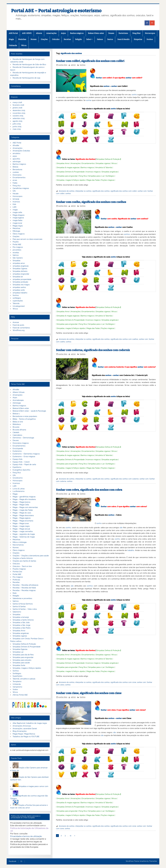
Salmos (100, 39)
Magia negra (18, 226)
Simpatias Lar (18, 652)
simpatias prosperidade (22, 279)
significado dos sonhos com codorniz (125, 479)
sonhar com (142, 191)
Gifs (14, 191)
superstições (18, 301)
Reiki (15, 593)
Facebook (12, 861)
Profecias (16, 580)
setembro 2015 (19, 118)
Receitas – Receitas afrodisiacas (25, 585)
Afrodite (16, 145)
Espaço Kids (18, 459)
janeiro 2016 (17, 108)
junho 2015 (17, 127)
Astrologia (17, 403)
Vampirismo (17, 687)
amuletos (16, 153)
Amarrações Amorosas (22, 726)
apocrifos (16, 159)
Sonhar (99, 78)
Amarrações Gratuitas (21, 151)
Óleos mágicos (19, 550)
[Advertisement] (30, 363)
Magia (11, 39)
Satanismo (17, 612)
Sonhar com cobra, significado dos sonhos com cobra (89, 490)
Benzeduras (17, 170)
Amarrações (51, 33)
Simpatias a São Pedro (22, 628)
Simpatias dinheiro (20, 271)
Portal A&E (17, 244)
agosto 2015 (17, 121)
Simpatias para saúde (21, 663)
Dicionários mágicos (21, 443)
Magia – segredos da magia (24, 534)
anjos (15, 156)
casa (58, 539)
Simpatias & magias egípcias (68, 168)
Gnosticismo (18, 478)
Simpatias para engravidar (67, 176)
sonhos (106, 86)
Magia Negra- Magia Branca (24, 734)
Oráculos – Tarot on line (22, 566)
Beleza (15, 167)
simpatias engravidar (21, 274)
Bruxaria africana (19, 430)
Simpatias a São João (21, 622)
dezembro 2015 (19, 110)
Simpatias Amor (63, 163)
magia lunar (17, 223)
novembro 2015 (19, 113)
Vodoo (15, 689)
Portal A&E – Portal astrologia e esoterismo (56, 11)
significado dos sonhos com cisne (123, 682)
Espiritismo (17, 467)
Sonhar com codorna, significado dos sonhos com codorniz (93, 350)
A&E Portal (13, 33)
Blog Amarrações (20, 731)
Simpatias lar (18, 277)
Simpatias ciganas (103, 163)
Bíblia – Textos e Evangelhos (24, 419)
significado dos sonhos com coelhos (124, 339)
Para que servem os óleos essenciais (27, 239)
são (121, 528)
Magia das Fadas (93, 180)
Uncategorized (19, 306)
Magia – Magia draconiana (23, 515)
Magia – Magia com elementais (25, 507)
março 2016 (17, 102)
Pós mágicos (18, 247)
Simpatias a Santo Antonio (23, 620)
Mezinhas (22, 39)
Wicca (24, 45)
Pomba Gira (17, 572)
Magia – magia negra (21, 526)
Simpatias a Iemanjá (21, 617)
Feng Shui (136, 33)
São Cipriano (18, 258)
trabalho (131, 550)
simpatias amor (19, 263)
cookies (16, 172)
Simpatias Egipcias (20, 649)
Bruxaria (16, 427)
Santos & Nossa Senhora (23, 604)
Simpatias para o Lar (96, 176)
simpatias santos (19, 287)
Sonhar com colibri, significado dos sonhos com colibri (90, 61)
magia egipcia (18, 218)
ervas (15, 180)
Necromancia (18, 545)
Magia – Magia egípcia (22, 518)
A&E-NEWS (27, 33)
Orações (44, 39)
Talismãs (16, 303)
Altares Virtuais (19, 392)
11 (71, 836)
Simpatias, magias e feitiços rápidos (27, 668)
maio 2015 (17, 129)
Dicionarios (17, 175)
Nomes (34, 39)
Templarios (17, 681)
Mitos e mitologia (20, 542)
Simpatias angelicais (110, 172)
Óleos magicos (19, 234)
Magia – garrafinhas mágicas (24, 497)
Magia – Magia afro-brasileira (24, 499)
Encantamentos (88, 163)
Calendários (17, 435)
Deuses (111, 33)
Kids (14, 204)
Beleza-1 (16, 414)
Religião (79, 39)
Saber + (89, 39)
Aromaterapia (18, 400)
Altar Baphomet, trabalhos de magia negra (30, 723)
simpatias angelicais (21, 266)
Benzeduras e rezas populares (25, 416)
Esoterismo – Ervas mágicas (24, 456)
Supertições (17, 676)
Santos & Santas (19, 607)
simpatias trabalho (20, 293)
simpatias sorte (19, 290)
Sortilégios (110, 176)
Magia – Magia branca (21, 502)
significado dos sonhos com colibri (124, 191)
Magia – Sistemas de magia (24, 537)
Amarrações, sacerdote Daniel (25, 729)
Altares (39, 33)
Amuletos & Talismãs (104, 168)
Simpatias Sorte (19, 665)
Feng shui (17, 186)
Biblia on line (18, 422)
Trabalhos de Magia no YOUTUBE (26, 737)
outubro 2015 (18, 116)
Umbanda (13, 45)
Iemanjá (16, 199)
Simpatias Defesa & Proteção (108, 159)
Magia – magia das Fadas (23, 510)
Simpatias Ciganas (20, 269)
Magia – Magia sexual (21, 529)
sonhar (129, 78)
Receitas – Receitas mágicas (24, 590)
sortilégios (17, 298)
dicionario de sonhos (67, 191)
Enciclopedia (18, 449)
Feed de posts (18, 325)
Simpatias (138, 39)
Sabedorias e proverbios (22, 598)
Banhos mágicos (77, 33)
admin (73, 65)
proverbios (17, 250)
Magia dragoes (19, 215)
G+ (21, 861)
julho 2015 (17, 124)
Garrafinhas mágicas (21, 188)
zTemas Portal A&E (20, 695)
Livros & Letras (19, 489)
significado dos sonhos (101, 191)
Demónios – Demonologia (23, 438)
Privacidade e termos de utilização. (26, 836)
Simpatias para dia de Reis (23, 655)
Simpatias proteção (20, 282)
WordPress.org (19, 330)
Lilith (15, 207)
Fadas (15, 183)
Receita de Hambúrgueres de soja (26, 78)
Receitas (67, 39)
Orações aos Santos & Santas (24, 561)
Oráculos (56, 39)
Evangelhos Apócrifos (21, 470)
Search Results (123, 39)
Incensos (16, 202)
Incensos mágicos (93, 172)
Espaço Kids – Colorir (21, 462)
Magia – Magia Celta (21, 505)
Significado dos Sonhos (85, 159)
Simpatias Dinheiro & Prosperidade (71, 172)
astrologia (17, 162)
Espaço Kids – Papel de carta (24, 464)
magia (15, 210)
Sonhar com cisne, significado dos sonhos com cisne (89, 693)
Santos (110, 39)
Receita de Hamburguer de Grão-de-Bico (29, 64)
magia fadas (18, 220)
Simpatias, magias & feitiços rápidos (71, 180)
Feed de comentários (21, 328)
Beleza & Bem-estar (96, 33)
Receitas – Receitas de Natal (24, 588)
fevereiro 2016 (18, 105)
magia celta (17, 212)
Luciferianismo (19, 491)
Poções (16, 242)
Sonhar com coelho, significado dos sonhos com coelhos (91, 202)
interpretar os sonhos (83, 191)
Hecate (16, 194)
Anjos (63, 33)
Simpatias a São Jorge (21, 625)
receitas (16, 253)
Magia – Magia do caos (22, 513)
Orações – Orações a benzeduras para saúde (31, 556)
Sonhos (150, 39)
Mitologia (16, 231)
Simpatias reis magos (21, 285)
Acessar (16, 322)
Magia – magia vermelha (23, 531)
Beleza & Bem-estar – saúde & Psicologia (29, 411)
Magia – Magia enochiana (23, 521)
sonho (134, 95)
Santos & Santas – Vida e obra (25, 609)
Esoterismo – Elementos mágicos (26, 454)
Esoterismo (123, 33)
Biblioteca (17, 424)
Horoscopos (150, 33)
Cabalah (16, 432)
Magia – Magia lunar (21, 523)
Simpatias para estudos (22, 660)
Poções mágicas (108, 180)
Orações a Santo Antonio (23, 558)
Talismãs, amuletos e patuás (24, 679)
